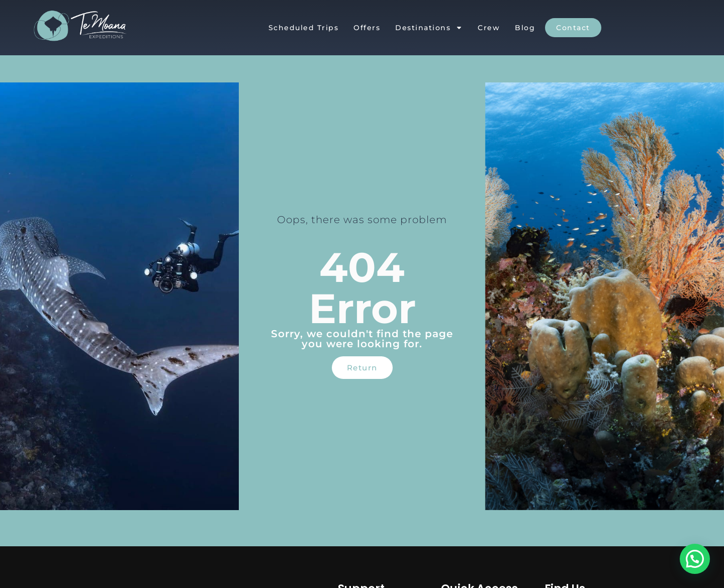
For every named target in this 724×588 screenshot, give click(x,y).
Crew (489, 28)
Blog (525, 28)
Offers (367, 28)
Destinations (429, 28)
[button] (695, 559)
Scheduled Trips (304, 28)
